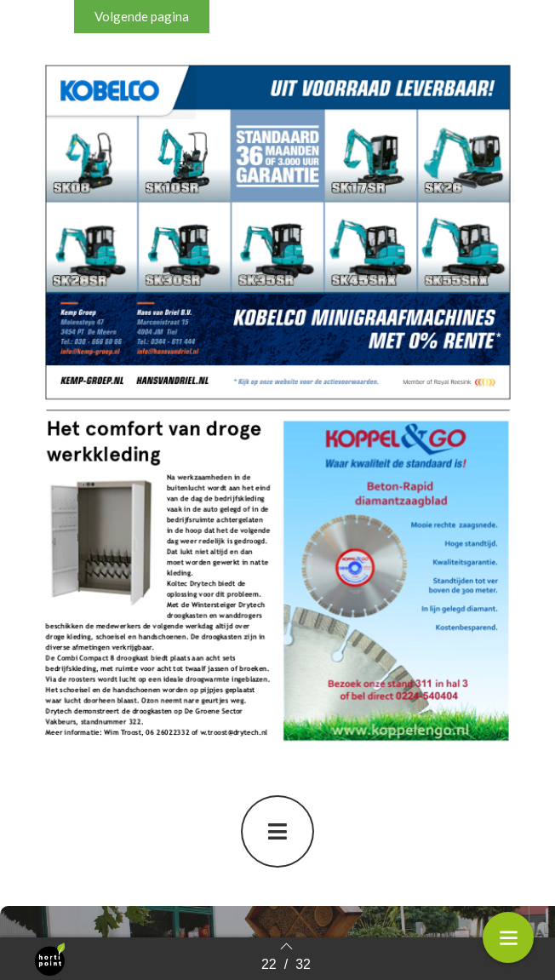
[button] (142, 17)
